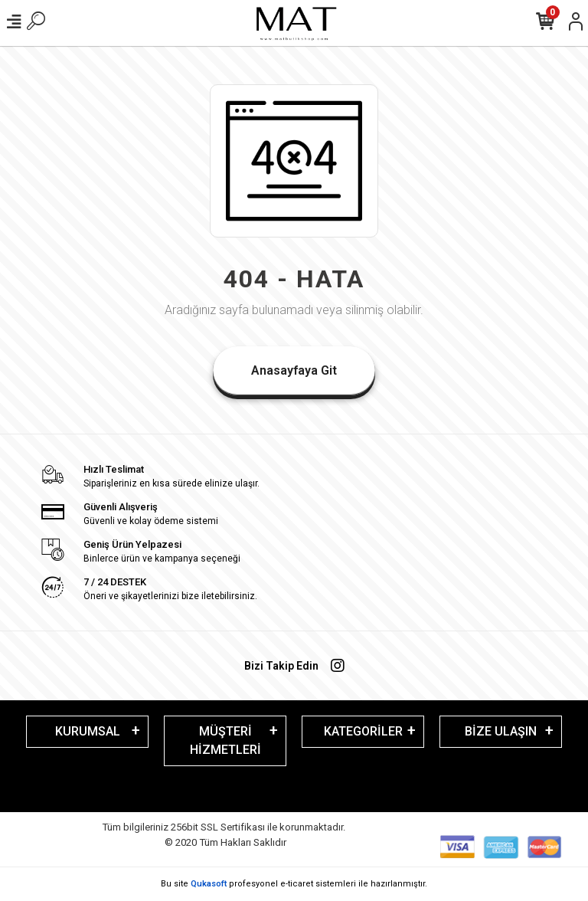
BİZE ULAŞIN (501, 731)
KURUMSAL (88, 731)
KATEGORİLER (363, 731)
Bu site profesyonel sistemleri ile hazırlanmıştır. (294, 884)
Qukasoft (209, 884)
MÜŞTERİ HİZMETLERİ (225, 740)
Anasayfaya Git (294, 370)
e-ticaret (297, 884)
